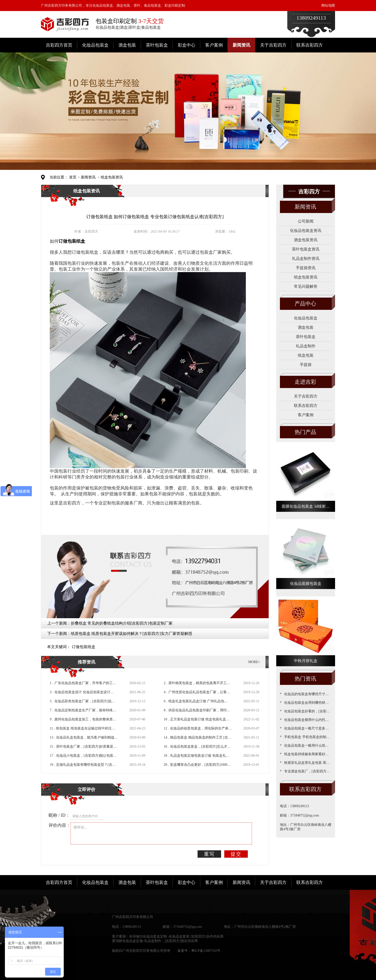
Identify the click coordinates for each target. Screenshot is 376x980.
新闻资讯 (241, 45)
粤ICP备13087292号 (206, 951)
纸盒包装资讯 (112, 177)
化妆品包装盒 (95, 45)
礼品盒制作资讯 (306, 258)
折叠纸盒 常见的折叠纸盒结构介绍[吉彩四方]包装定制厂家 (122, 623)
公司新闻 (306, 221)
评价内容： (60, 825)
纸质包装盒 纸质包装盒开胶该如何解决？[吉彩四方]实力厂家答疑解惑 (132, 634)
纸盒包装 (306, 355)
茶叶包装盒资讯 (306, 249)
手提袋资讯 (306, 268)
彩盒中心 (187, 45)
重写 (209, 854)
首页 (73, 177)
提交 (236, 854)
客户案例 (214, 45)
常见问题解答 (306, 286)
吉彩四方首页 (59, 45)
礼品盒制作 (306, 346)
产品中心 (305, 304)
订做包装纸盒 (84, 647)
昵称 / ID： (59, 815)
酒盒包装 (127, 45)
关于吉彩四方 (273, 45)
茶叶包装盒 (157, 45)
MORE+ (254, 662)
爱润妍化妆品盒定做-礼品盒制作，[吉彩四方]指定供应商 (155, 941)
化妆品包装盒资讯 (306, 231)
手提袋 (306, 365)
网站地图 (328, 6)
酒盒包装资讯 (306, 240)
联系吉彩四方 (310, 45)
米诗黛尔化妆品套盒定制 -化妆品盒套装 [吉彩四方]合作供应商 (176, 936)
